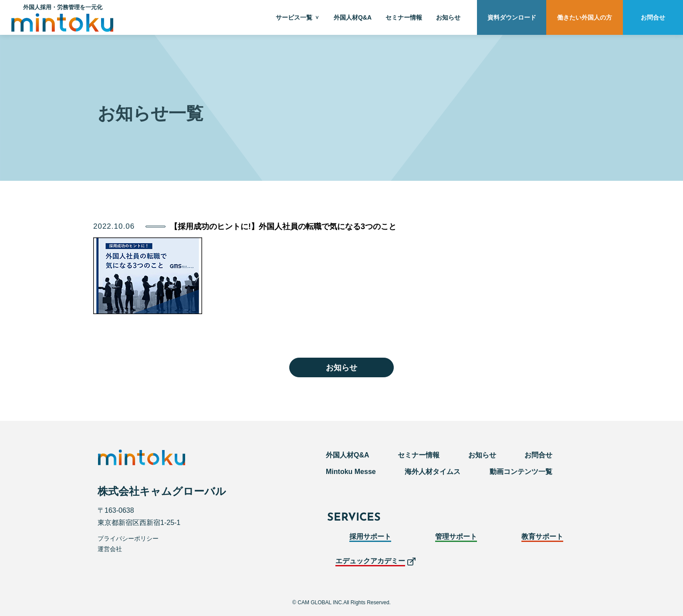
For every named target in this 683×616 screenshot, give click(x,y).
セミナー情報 (404, 17)
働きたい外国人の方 (585, 17)
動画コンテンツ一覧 (521, 472)
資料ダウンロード (512, 17)
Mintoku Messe (351, 472)
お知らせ (448, 17)
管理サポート (456, 536)
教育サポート (542, 536)
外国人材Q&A (353, 17)
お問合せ (653, 17)
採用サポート (370, 536)
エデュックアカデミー (370, 561)
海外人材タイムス (433, 472)
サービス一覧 (294, 17)
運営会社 (110, 549)
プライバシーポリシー (128, 538)
